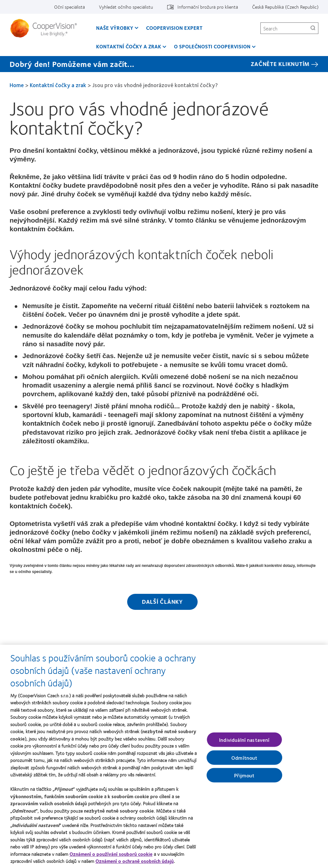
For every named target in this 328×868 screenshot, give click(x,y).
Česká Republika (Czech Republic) (285, 7)
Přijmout (244, 778)
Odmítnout (244, 761)
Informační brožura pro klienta (208, 7)
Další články (162, 602)
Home (17, 85)
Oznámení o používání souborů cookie (111, 857)
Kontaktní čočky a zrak (129, 46)
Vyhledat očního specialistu (126, 7)
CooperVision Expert (174, 28)
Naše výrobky (115, 28)
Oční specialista (70, 7)
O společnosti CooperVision (212, 46)
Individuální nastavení (244, 743)
